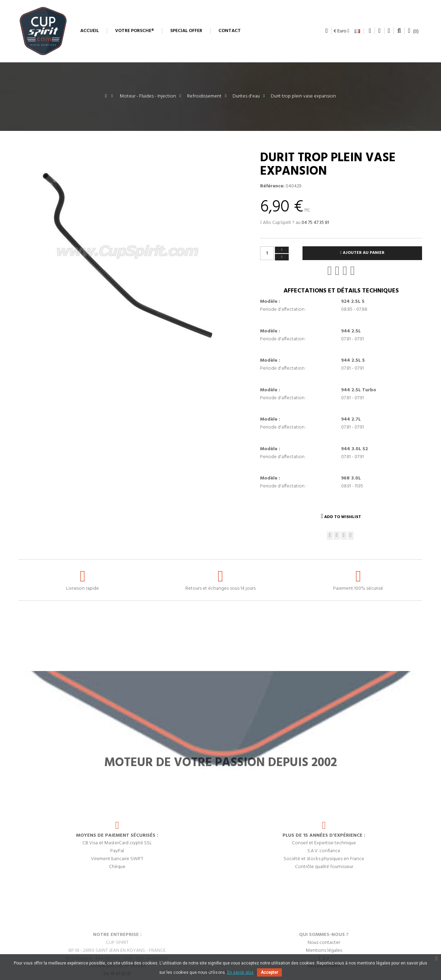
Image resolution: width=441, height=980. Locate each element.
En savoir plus (240, 972)
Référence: (272, 186)
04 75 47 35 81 (315, 223)
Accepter (269, 972)
